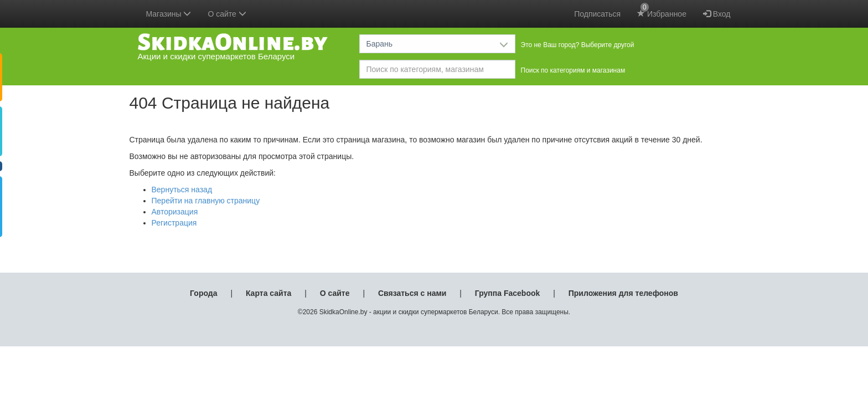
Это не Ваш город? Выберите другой (578, 45)
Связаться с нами (412, 293)
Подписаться (597, 14)
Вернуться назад (182, 190)
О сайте (335, 293)
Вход (717, 14)
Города (203, 293)
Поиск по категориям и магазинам (573, 70)
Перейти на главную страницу (206, 201)
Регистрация (174, 223)
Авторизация (175, 212)
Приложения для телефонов (623, 293)
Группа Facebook (508, 293)
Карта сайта (268, 293)
